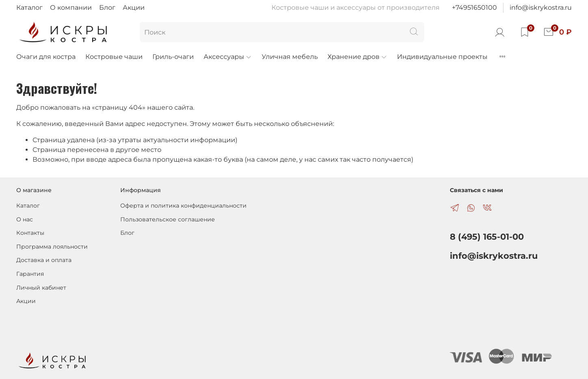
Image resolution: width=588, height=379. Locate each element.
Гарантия (30, 274)
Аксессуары (228, 57)
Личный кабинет (41, 288)
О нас (25, 219)
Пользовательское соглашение (168, 219)
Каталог (29, 8)
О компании (71, 8)
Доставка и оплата (44, 260)
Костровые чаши (114, 57)
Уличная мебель (290, 57)
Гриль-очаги (173, 57)
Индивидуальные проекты (442, 57)
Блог (107, 8)
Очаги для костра (46, 57)
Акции (134, 8)
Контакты (30, 233)
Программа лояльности (52, 247)
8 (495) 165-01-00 (487, 237)
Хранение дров (357, 57)
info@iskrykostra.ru (541, 8)
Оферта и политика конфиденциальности (183, 206)
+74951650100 (474, 8)
